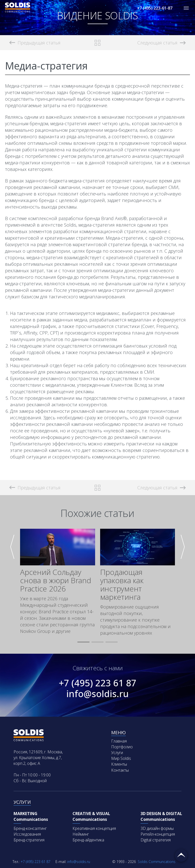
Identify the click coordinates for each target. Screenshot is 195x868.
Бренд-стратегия (29, 840)
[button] (84, 642)
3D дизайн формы (157, 828)
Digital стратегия (156, 840)
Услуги (117, 753)
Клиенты (119, 764)
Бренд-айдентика (88, 840)
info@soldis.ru (97, 694)
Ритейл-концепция (158, 834)
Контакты (120, 770)
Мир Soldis (121, 758)
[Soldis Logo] (18, 11)
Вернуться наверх (181, 855)
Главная (119, 741)
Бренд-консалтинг (30, 828)
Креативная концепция (94, 828)
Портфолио (122, 747)
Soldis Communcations (144, 862)
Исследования (27, 834)
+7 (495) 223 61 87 (98, 683)
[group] (58, 582)
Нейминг (81, 834)
